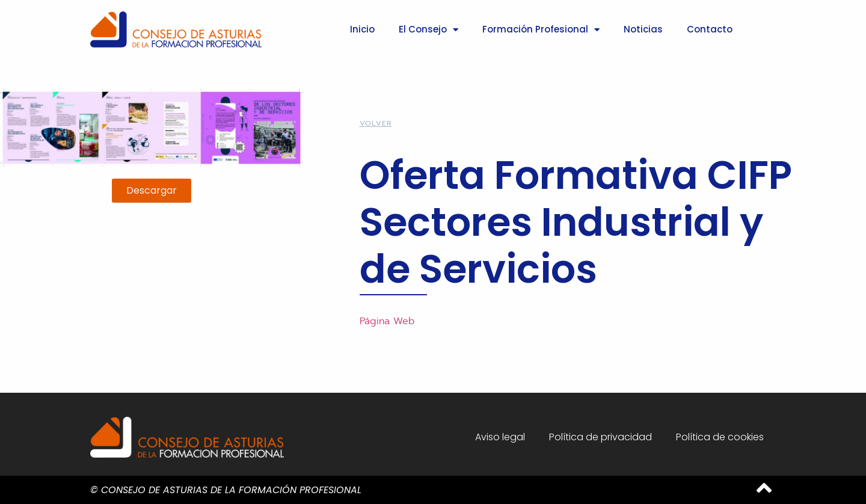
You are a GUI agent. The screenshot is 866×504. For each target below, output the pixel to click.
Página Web (387, 321)
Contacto (710, 29)
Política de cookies (720, 437)
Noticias (643, 29)
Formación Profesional (541, 30)
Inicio (362, 29)
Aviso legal (500, 437)
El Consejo (428, 30)
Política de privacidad (600, 437)
